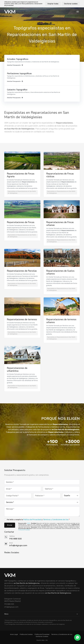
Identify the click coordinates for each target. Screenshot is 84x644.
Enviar (10, 525)
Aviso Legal (14, 634)
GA (47, 640)
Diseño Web (40, 640)
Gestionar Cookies (42, 636)
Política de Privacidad (32, 520)
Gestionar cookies (71, 4)
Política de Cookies (26, 634)
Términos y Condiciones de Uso (56, 520)
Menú (42, 614)
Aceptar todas (53, 4)
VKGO (29, 523)
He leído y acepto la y (38, 520)
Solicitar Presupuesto (15, 65)
